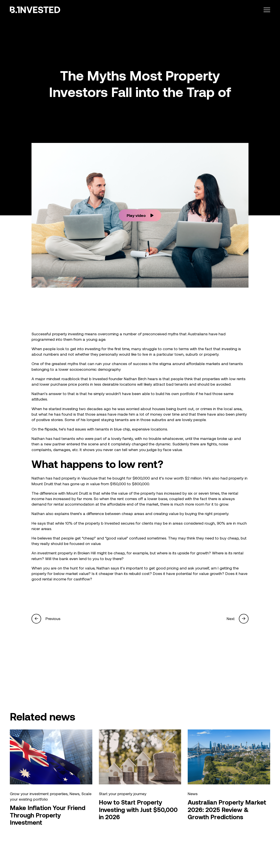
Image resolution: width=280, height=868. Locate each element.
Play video (140, 215)
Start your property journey (123, 794)
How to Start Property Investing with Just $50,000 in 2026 (138, 810)
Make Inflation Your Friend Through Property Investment (48, 815)
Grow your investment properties (39, 794)
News (74, 794)
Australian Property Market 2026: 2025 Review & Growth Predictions (227, 810)
